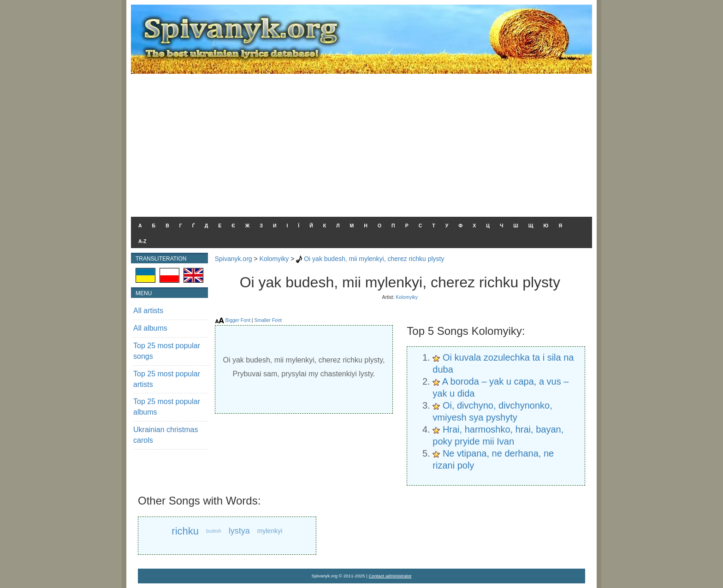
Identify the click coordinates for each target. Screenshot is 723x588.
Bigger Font (238, 320)
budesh (214, 531)
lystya (239, 531)
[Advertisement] (361, 143)
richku (185, 531)
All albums (150, 328)
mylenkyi (270, 531)
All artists (148, 311)
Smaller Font (268, 320)
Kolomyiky (274, 259)
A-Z (142, 241)
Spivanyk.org (234, 259)
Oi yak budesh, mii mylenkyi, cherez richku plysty (374, 259)
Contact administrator (390, 576)
